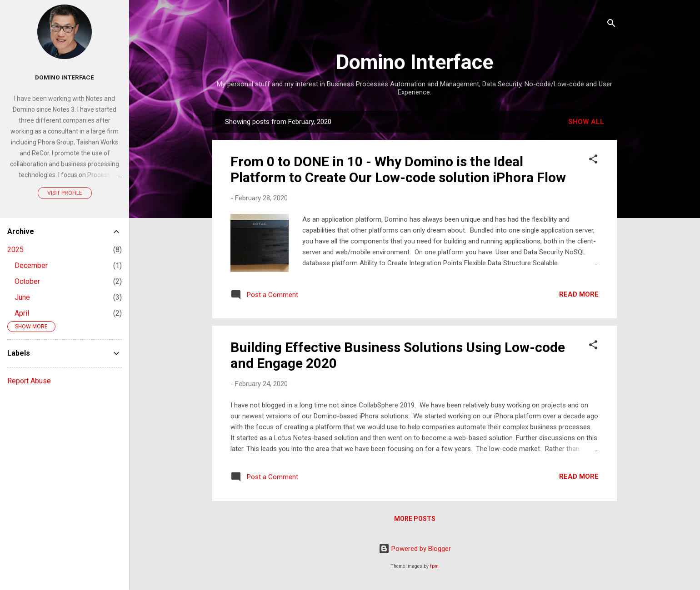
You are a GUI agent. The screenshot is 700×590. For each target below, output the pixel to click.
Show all (586, 122)
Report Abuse (29, 381)
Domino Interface (415, 62)
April (22, 313)
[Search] (611, 25)
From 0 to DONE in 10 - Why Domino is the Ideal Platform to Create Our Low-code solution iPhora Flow (398, 169)
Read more (579, 294)
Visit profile (65, 193)
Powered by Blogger (415, 549)
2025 (15, 250)
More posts (415, 519)
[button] (593, 161)
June (22, 297)
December (31, 265)
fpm (434, 566)
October (27, 281)
